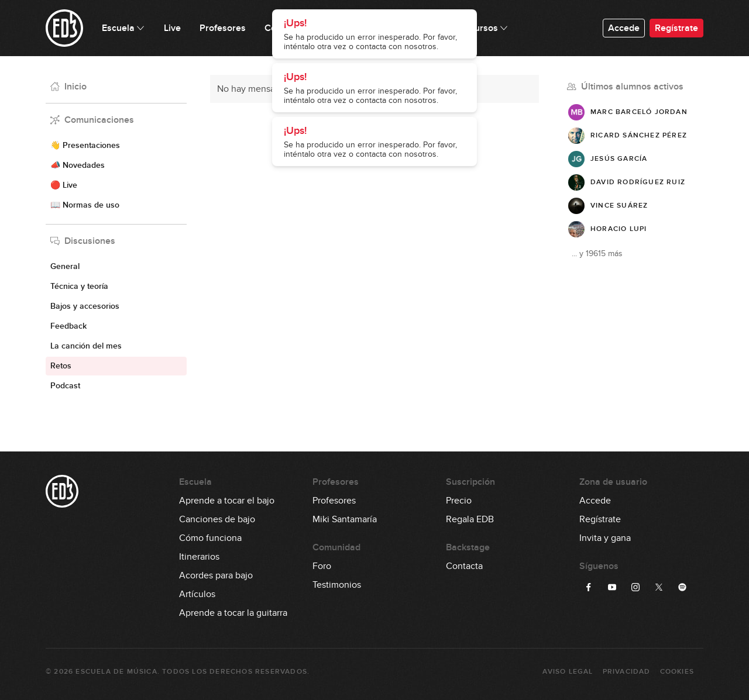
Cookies (677, 672)
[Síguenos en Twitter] (659, 587)
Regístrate (676, 28)
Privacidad (627, 672)
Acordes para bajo (216, 575)
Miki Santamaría (345, 519)
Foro (322, 566)
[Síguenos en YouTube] (612, 587)
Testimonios (337, 585)
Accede (624, 28)
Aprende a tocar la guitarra (233, 613)
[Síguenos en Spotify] (682, 587)
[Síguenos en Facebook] (589, 587)
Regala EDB (470, 519)
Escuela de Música (116, 672)
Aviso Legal (568, 672)
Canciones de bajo (217, 519)
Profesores (334, 501)
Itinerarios (199, 557)
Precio (459, 501)
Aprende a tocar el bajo (227, 501)
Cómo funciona (210, 538)
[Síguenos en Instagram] (635, 587)
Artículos (197, 594)
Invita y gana (605, 538)
